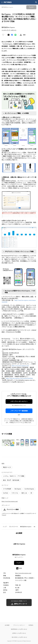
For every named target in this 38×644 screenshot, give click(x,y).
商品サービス (7, 467)
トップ (5, 527)
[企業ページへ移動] (19, 545)
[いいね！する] (3, 35)
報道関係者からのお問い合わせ (19, 629)
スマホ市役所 (7, 489)
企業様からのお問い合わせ (19, 633)
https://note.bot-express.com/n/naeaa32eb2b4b (19, 378)
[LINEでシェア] (15, 35)
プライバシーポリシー (19, 625)
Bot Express (18, 489)
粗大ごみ (24, 493)
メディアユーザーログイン (19, 401)
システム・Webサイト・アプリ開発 (14, 476)
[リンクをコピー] (24, 35)
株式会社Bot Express (26, 527)
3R (31, 493)
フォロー (19, 563)
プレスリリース (13, 527)
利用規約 (31, 625)
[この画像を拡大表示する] (8, 443)
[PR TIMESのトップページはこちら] (8, 2)
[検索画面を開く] (36, 2)
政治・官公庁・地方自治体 (11, 480)
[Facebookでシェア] (12, 35)
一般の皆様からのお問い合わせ (19, 637)
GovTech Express (29, 489)
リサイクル (15, 493)
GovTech (6, 493)
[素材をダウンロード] (21, 35)
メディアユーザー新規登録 (19, 411)
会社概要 (7, 625)
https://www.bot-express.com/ (20, 366)
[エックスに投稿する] (9, 35)
